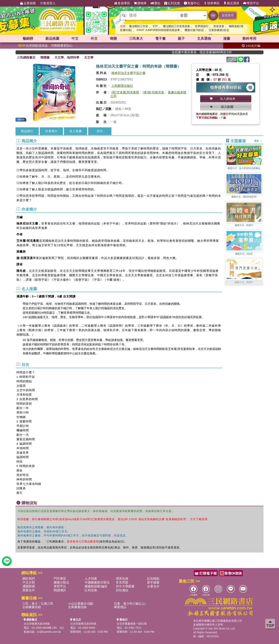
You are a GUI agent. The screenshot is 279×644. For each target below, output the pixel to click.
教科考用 (249, 39)
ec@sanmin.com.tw (49, 632)
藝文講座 (231, 3)
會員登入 (48, 3)
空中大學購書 (125, 586)
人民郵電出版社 (122, 86)
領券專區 (212, 3)
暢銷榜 (28, 39)
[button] (244, 284)
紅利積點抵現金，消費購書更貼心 (45, 45)
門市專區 (60, 579)
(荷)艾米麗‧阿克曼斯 (125, 92)
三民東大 (136, 39)
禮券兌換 (122, 579)
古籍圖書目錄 (32, 607)
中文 (75, 39)
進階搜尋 (228, 15)
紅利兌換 (172, 3)
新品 (52, 39)
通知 (155, 3)
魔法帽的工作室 (139, 26)
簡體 (113, 39)
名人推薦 (76, 131)
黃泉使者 (219, 26)
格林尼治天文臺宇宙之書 (128, 73)
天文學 (89, 57)
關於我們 (29, 579)
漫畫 (227, 39)
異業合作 (29, 590)
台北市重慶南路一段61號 (132, 624)
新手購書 (153, 582)
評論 (232, 59)
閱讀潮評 (60, 590)
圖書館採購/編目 (96, 586)
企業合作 (153, 586)
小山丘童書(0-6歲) (81, 604)
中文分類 (29, 582)
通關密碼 (29, 586)
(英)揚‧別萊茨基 (154, 92)
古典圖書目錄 (77, 607)
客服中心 (192, 3)
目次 (100, 131)
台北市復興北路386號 (37, 624)
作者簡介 (51, 131)
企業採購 (28, 3)
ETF (155, 26)
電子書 (160, 39)
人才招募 (91, 579)
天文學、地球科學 (67, 57)
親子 (181, 39)
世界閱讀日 (202, 26)
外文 (94, 39)
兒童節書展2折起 (219, 30)
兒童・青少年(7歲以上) (130, 604)
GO (213, 15)
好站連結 (122, 590)
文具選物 (204, 39)
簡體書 (45, 57)
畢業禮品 (120, 607)
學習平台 (251, 3)
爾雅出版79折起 (194, 30)
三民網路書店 (26, 57)
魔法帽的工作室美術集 (177, 26)
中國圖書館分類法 (97, 582)
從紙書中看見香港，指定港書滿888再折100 (208, 52)
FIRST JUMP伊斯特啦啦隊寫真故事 (158, 30)
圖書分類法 (61, 582)
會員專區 (122, 3)
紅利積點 (153, 579)
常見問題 (122, 582)
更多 (258, 141)
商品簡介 (27, 131)
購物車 (140, 3)
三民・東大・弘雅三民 (38, 604)
